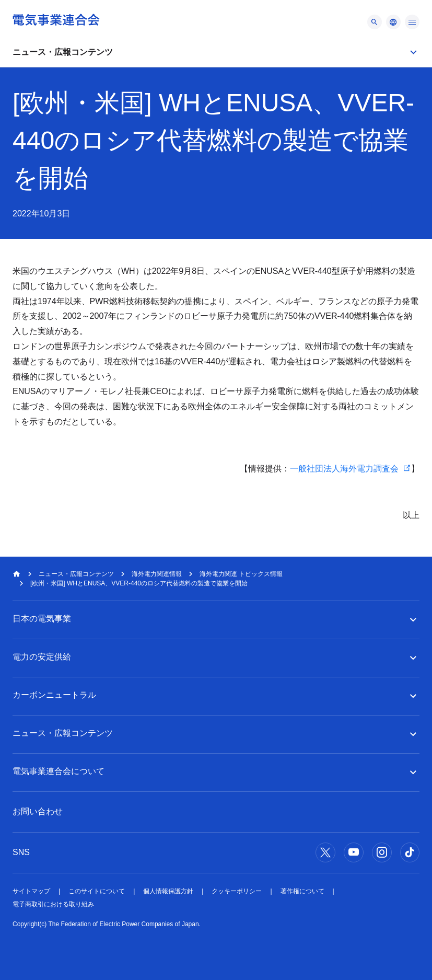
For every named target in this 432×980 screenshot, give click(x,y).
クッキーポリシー (237, 891)
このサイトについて (97, 891)
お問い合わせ (38, 811)
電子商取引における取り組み (53, 904)
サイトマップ (31, 891)
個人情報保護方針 (168, 891)
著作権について (302, 891)
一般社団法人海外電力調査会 (344, 469)
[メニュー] (375, 22)
